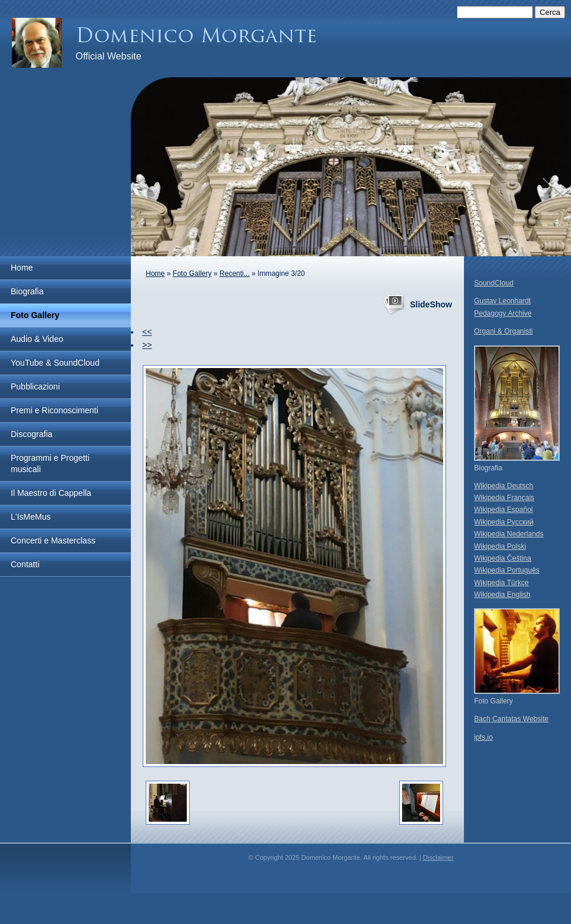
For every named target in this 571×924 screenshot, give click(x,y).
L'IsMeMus (31, 517)
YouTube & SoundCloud (55, 363)
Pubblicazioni (35, 386)
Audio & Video (37, 339)
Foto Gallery (35, 315)
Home (22, 268)
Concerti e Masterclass (53, 540)
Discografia (32, 434)
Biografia (27, 291)
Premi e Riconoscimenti (54, 410)
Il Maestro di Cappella (51, 493)
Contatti (25, 564)
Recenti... (235, 274)
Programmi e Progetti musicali (50, 463)
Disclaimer (438, 857)
